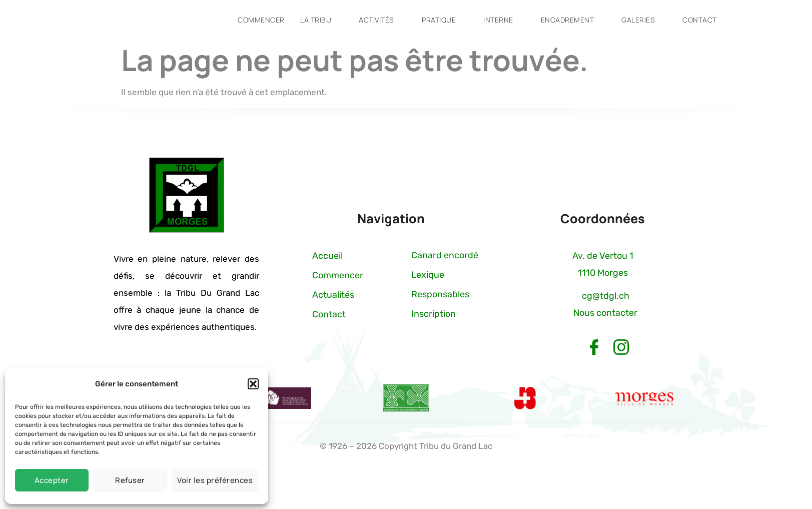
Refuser (130, 480)
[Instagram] (621, 348)
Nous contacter (605, 313)
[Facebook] (594, 348)
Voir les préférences (215, 480)
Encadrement (573, 20)
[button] (253, 384)
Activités (379, 20)
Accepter (52, 480)
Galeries (646, 20)
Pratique (443, 20)
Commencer (257, 20)
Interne (503, 20)
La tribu (317, 20)
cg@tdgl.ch (606, 296)
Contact (708, 20)
